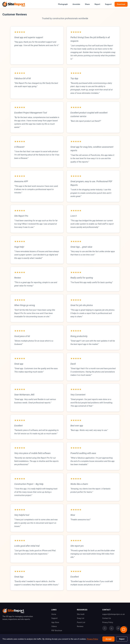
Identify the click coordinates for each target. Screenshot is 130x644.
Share (87, 4)
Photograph (63, 4)
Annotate (76, 4)
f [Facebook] (105, 628)
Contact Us (107, 618)
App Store (55, 622)
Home (54, 614)
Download (121, 4)
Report (97, 4)
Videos (54, 626)
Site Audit (81, 614)
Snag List (81, 618)
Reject (122, 639)
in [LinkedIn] (118, 628)
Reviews (80, 626)
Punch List (81, 622)
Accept (108, 639)
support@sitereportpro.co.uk (113, 614)
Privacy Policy (108, 622)
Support (108, 4)
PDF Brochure (57, 631)
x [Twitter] (112, 628)
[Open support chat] (124, 630)
